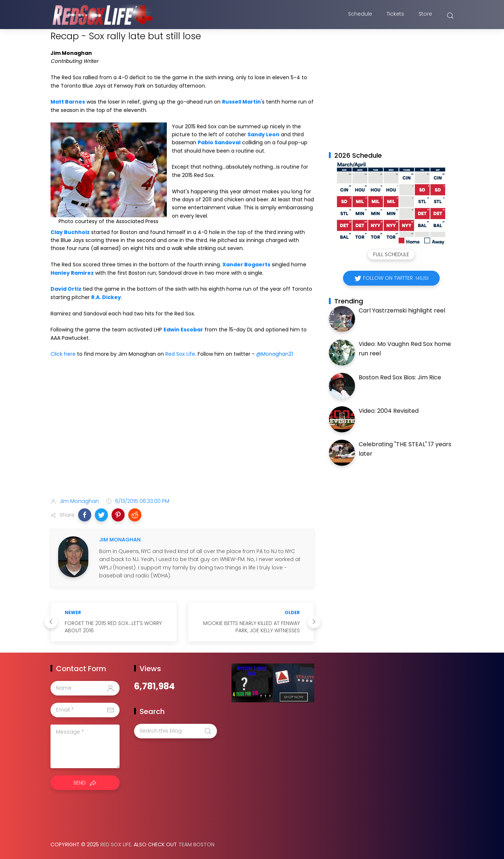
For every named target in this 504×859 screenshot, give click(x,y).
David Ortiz (66, 289)
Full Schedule (391, 254)
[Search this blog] (176, 731)
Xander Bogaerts (246, 265)
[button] (85, 515)
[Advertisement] (182, 435)
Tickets (395, 16)
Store (425, 16)
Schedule (360, 16)
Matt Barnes (68, 102)
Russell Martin (241, 102)
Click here (63, 354)
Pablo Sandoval (219, 142)
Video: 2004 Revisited (389, 411)
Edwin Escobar (183, 330)
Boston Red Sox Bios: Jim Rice (400, 377)
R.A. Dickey (106, 297)
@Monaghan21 (275, 354)
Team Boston (196, 844)
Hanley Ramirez (72, 273)
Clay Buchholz (70, 232)
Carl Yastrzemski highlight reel (402, 310)
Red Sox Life (180, 354)
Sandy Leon (263, 134)
